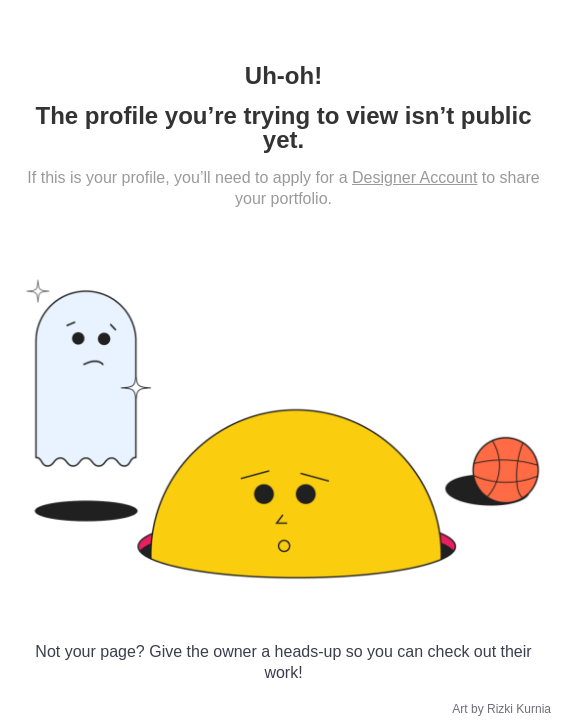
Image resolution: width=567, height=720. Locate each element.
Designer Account (414, 177)
